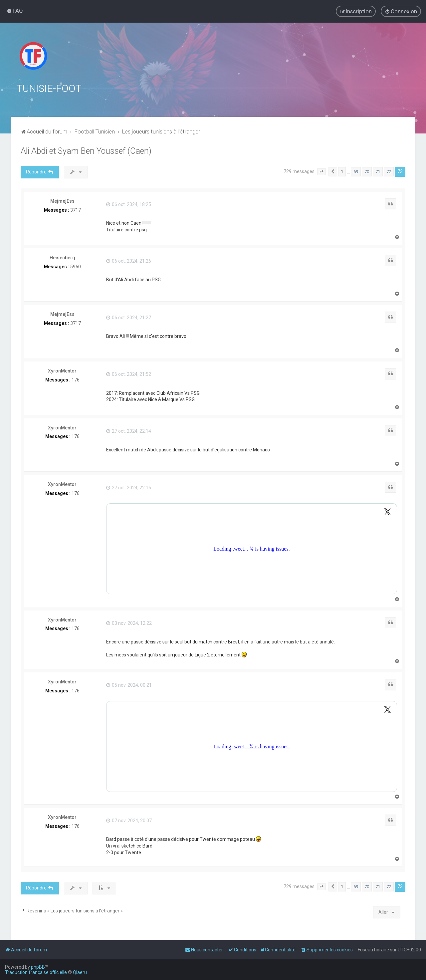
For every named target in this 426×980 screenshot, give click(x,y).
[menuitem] (15, 11)
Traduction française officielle (36, 972)
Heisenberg (62, 258)
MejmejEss (62, 201)
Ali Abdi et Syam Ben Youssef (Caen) (86, 151)
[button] (321, 172)
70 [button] (367, 172)
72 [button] (389, 172)
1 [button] (342, 172)
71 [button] (378, 172)
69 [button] (356, 172)
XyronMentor (62, 371)
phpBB (38, 967)
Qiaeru (80, 972)
